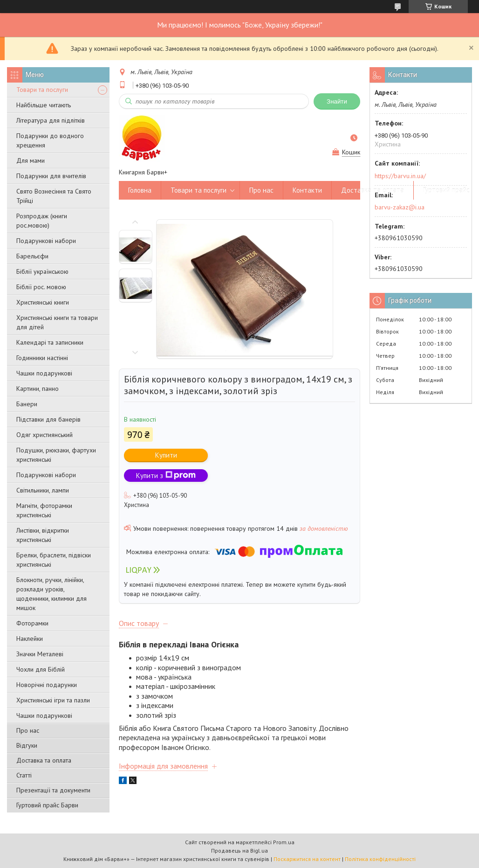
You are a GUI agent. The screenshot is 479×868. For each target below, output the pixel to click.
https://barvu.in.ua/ (400, 176)
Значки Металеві (40, 654)
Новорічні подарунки (47, 685)
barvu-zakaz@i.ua (400, 207)
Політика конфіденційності (380, 859)
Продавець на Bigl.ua (239, 851)
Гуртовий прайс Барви (47, 805)
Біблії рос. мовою (41, 287)
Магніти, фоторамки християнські (44, 510)
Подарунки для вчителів (51, 176)
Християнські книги (43, 302)
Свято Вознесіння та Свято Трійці (54, 196)
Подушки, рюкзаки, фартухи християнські (56, 455)
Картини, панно (38, 389)
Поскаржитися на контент (307, 859)
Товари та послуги (42, 90)
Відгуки (27, 745)
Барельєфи (32, 256)
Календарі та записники (50, 342)
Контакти (307, 190)
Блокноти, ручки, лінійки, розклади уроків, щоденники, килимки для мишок (51, 594)
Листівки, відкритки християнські (43, 535)
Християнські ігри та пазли (53, 700)
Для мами (31, 160)
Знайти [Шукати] (337, 101)
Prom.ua (284, 842)
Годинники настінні (42, 358)
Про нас (28, 730)
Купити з (166, 476)
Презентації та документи (53, 790)
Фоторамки (32, 623)
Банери (27, 404)
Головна (140, 190)
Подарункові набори (46, 241)
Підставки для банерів (48, 419)
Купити (166, 455)
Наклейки (30, 639)
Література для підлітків (51, 120)
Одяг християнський (44, 435)
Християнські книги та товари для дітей (57, 322)
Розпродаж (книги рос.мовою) (42, 221)
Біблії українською (42, 271)
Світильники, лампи (43, 490)
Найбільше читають (44, 105)
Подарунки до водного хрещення (50, 140)
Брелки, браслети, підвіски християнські (54, 560)
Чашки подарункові (44, 373)
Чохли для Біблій (41, 669)
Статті (24, 775)
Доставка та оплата (44, 760)
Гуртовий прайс (446, 190)
